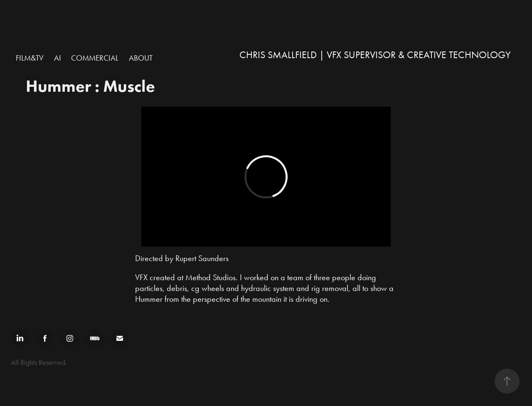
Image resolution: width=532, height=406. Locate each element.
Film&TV (30, 58)
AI (58, 58)
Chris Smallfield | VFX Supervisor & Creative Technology (375, 55)
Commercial (95, 58)
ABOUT (141, 58)
